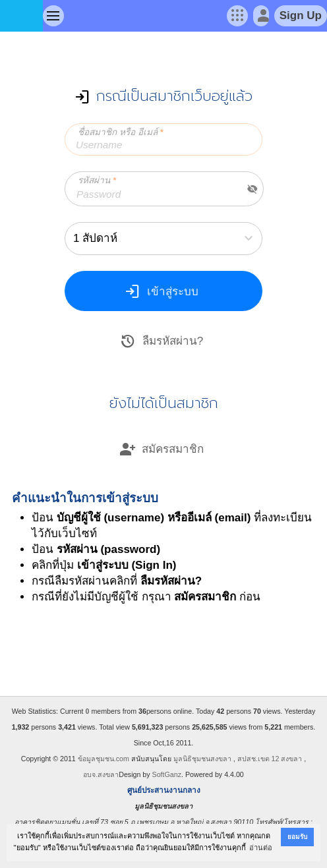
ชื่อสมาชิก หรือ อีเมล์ (121, 132)
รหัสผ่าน (97, 180)
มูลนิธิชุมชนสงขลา (202, 759)
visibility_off (253, 189)
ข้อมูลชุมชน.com (104, 759)
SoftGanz (167, 774)
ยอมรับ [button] (297, 837)
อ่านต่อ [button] (261, 848)
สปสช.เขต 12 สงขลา (270, 759)
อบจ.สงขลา (101, 774)
